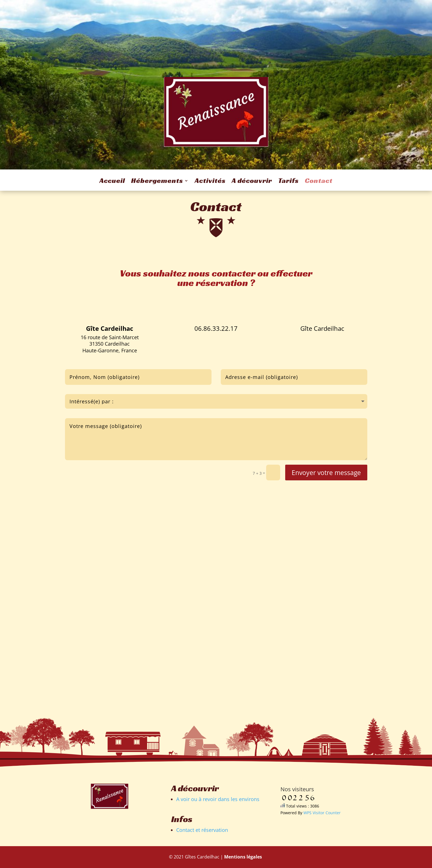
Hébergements (157, 182)
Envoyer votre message (326, 473)
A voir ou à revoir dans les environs (218, 799)
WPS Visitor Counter (322, 813)
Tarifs (288, 182)
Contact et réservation (202, 830)
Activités (210, 182)
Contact (319, 182)
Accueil (112, 182)
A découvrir (252, 182)
